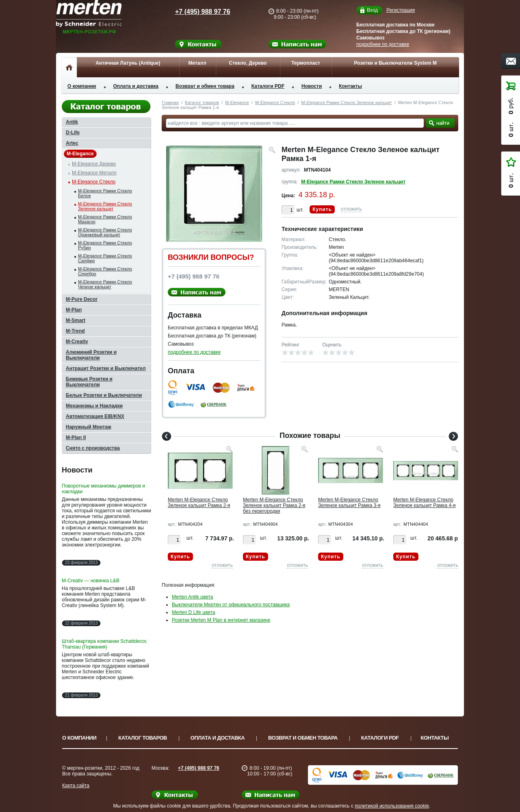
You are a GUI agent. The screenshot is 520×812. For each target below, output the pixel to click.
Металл (197, 63)
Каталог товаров (202, 102)
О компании (82, 86)
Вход (372, 10)
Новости (312, 86)
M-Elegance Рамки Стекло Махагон (105, 219)
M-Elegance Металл (94, 173)
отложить (351, 209)
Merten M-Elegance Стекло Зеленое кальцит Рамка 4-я (425, 503)
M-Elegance (237, 102)
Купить (322, 209)
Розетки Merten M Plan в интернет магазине (221, 620)
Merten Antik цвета (192, 597)
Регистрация (401, 10)
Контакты (350, 86)
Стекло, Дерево (248, 63)
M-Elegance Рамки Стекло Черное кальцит (105, 284)
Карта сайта (76, 786)
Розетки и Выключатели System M (395, 63)
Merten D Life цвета (194, 612)
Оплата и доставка (136, 86)
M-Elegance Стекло (275, 102)
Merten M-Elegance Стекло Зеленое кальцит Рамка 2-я (199, 503)
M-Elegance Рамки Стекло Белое (105, 193)
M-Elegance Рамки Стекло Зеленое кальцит (347, 102)
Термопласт (306, 63)
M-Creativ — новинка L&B (91, 581)
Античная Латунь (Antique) (128, 63)
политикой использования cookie (392, 806)
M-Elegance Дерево (94, 164)
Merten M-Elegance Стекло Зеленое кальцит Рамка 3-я (349, 503)
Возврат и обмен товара (205, 86)
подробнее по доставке (383, 44)
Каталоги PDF (268, 86)
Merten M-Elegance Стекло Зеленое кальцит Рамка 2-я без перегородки (274, 505)
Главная (170, 102)
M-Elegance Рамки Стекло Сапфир (105, 258)
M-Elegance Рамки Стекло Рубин (105, 245)
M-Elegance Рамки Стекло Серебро (105, 271)
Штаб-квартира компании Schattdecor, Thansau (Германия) (105, 644)
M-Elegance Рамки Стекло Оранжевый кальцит (105, 232)
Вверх (490, 786)
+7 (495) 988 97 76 (195, 12)
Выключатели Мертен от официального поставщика (231, 605)
